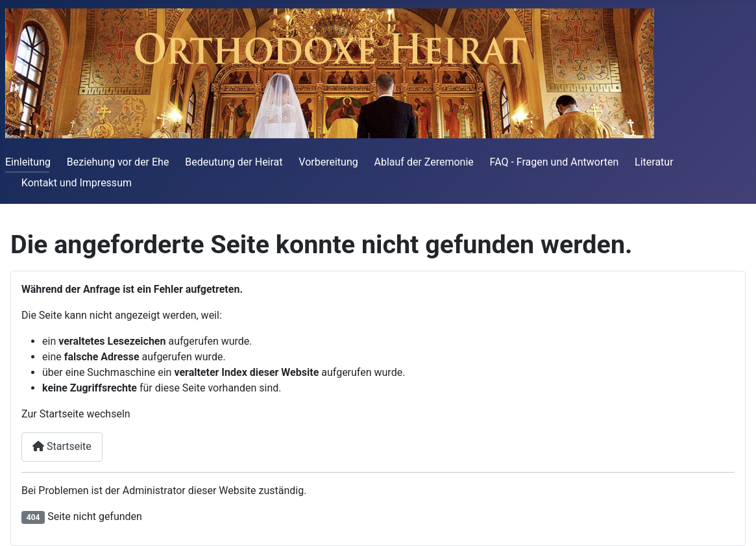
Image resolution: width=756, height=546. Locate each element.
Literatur (654, 162)
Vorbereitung (328, 162)
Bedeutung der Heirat (234, 162)
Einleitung (28, 162)
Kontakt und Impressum (77, 183)
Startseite (62, 446)
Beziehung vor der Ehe (118, 162)
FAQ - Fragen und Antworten (555, 162)
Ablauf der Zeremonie (424, 162)
